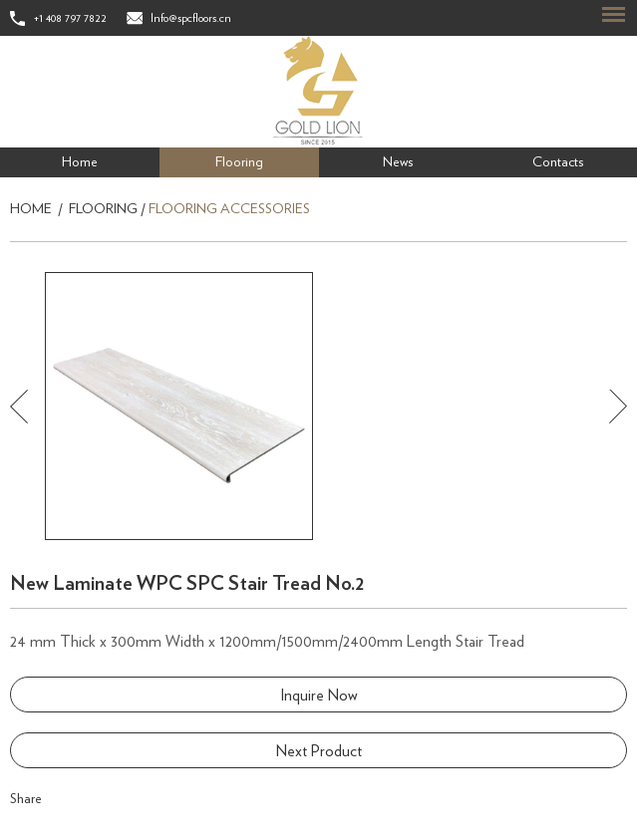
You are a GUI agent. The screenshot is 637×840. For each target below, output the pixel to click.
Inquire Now (319, 696)
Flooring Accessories (229, 209)
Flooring (239, 162)
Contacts (558, 162)
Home (80, 162)
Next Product (319, 751)
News (398, 162)
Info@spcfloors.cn (191, 18)
